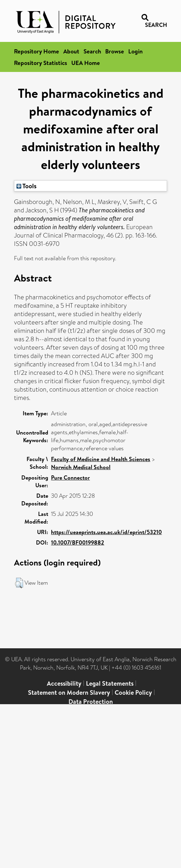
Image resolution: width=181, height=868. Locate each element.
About (71, 51)
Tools (27, 186)
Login (135, 51)
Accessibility (64, 683)
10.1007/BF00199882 (78, 542)
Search (92, 51)
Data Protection (91, 702)
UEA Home (86, 63)
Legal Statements (110, 683)
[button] (19, 583)
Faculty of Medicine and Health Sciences (101, 459)
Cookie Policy (133, 692)
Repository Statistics (41, 63)
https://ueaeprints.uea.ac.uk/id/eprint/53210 (106, 532)
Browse (115, 51)
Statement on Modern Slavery (69, 692)
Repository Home (37, 51)
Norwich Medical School (81, 467)
